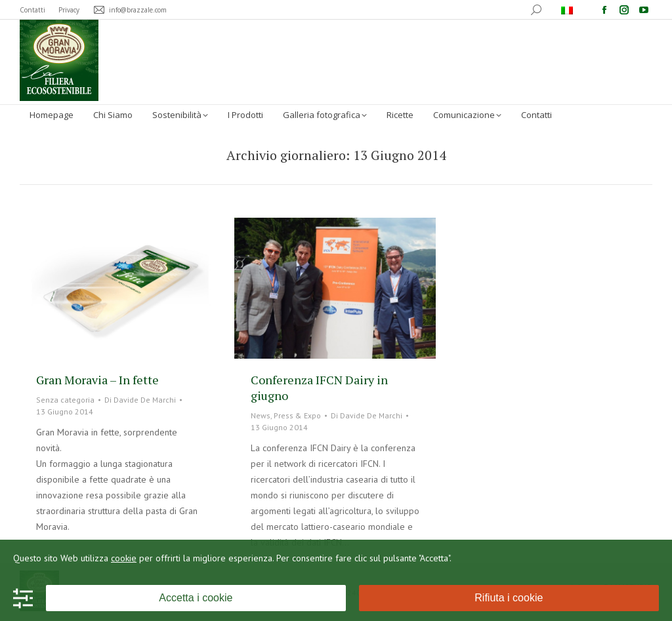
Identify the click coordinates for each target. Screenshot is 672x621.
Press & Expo (297, 415)
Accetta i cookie (196, 598)
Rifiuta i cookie (509, 598)
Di (140, 400)
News (261, 415)
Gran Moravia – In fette (97, 380)
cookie (124, 558)
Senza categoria (65, 400)
